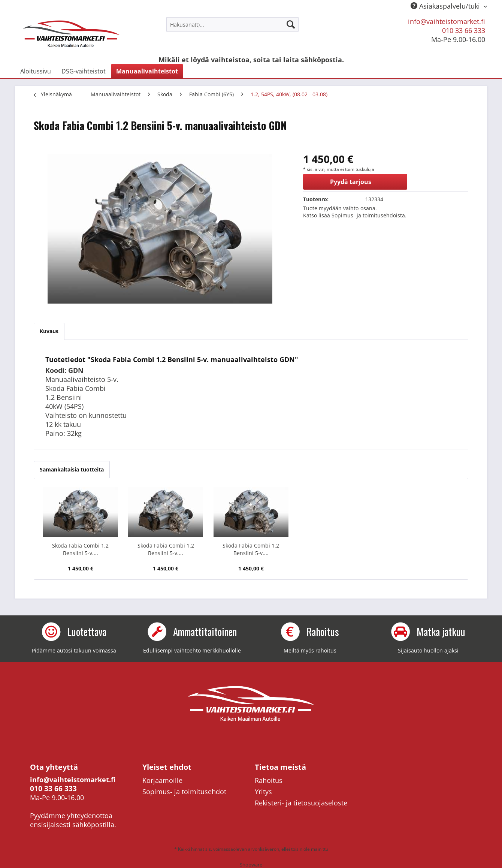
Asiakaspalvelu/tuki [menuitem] (446, 6)
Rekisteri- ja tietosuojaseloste (301, 803)
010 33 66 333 (464, 30)
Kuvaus (49, 331)
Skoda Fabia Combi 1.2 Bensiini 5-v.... (80, 549)
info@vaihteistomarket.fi (447, 21)
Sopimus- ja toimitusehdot (184, 792)
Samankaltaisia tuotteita (72, 469)
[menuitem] (232, 24)
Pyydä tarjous (351, 182)
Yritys (263, 792)
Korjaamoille (162, 780)
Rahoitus (269, 780)
